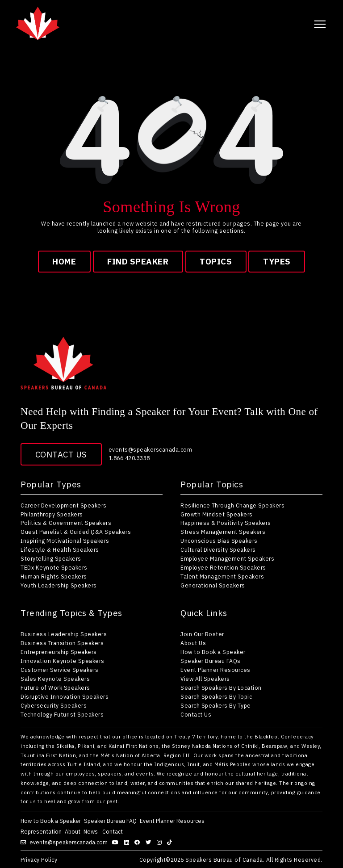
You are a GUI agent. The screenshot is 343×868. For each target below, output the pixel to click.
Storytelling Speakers (51, 558)
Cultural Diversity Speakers (218, 549)
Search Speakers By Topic (216, 696)
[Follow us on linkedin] (128, 842)
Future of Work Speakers (55, 688)
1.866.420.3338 (129, 458)
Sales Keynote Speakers (55, 679)
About (73, 831)
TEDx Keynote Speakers (54, 567)
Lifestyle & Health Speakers (60, 549)
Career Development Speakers (64, 505)
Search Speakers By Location (221, 688)
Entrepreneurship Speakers (59, 652)
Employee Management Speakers (227, 558)
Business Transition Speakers (62, 643)
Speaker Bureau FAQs (211, 661)
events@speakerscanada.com (151, 449)
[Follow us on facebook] (138, 842)
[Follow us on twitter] (149, 842)
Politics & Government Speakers (66, 523)
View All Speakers (205, 679)
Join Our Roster (202, 634)
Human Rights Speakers (54, 576)
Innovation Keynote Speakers (63, 661)
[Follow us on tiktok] (171, 842)
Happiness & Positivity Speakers (226, 523)
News (91, 831)
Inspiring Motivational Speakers (65, 541)
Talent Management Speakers (222, 576)
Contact (113, 831)
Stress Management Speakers (223, 532)
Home (64, 261)
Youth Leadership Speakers (59, 585)
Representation (41, 831)
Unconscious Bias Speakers (219, 541)
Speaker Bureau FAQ (110, 821)
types (277, 261)
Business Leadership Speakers (64, 634)
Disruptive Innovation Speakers (65, 696)
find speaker (138, 261)
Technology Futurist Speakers (62, 714)
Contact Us (61, 454)
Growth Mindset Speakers (217, 514)
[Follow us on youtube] (116, 842)
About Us (193, 643)
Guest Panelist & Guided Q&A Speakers (76, 532)
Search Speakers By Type (216, 705)
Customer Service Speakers (60, 670)
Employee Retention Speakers (223, 567)
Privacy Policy (39, 860)
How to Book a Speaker (213, 652)
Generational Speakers (213, 585)
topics (216, 261)
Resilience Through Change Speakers (232, 505)
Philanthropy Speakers (52, 514)
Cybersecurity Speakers (54, 705)
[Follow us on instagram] (160, 842)
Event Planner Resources (215, 670)
